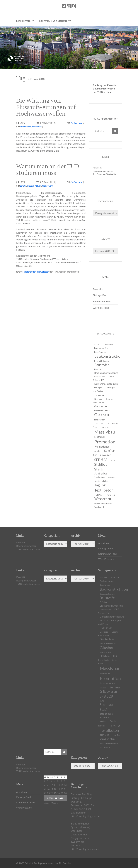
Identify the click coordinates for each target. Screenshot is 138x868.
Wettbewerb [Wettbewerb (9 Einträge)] (99, 507)
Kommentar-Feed (102, 301)
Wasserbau (37, 127)
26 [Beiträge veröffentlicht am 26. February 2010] (58, 793)
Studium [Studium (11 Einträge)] (112, 477)
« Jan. (46, 803)
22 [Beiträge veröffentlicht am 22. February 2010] (45, 793)
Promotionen (26, 127)
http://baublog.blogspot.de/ (86, 816)
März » (54, 803)
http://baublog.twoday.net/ (85, 849)
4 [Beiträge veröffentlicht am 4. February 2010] (54, 781)
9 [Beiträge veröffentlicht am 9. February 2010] (48, 785)
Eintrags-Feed (100, 295)
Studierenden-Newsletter (36, 272)
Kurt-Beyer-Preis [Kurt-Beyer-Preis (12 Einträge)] (108, 658)
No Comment (75, 123)
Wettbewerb (47, 186)
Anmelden (98, 289)
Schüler (23, 186)
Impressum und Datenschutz (55, 21)
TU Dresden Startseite (104, 174)
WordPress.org (101, 308)
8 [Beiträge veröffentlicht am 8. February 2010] (44, 785)
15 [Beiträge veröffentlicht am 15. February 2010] (45, 789)
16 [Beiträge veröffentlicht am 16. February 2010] (48, 789)
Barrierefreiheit (25, 21)
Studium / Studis (34, 186)
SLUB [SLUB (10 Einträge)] (113, 460)
